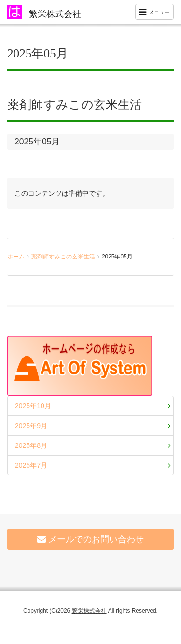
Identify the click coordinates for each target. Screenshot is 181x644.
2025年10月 (33, 406)
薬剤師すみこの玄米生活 (63, 257)
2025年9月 (31, 426)
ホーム (16, 257)
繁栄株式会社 (55, 14)
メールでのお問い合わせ (90, 539)
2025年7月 (31, 465)
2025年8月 (31, 445)
